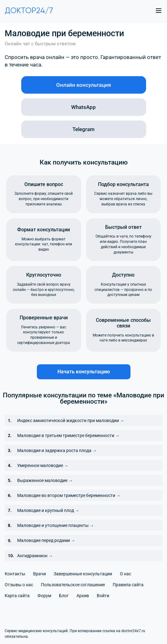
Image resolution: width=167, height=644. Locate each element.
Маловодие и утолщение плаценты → (56, 525)
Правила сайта (128, 585)
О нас (125, 574)
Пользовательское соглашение (73, 585)
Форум (44, 596)
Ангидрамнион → (35, 556)
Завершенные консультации (83, 574)
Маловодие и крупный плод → (48, 510)
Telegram (83, 129)
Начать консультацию (84, 372)
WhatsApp (83, 107)
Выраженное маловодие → (45, 480)
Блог (64, 596)
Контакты (15, 574)
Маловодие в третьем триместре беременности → (68, 435)
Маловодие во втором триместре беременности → (69, 495)
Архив (83, 596)
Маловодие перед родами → (46, 540)
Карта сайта (17, 596)
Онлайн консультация (83, 85)
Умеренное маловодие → (43, 465)
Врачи (39, 574)
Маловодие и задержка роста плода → (57, 450)
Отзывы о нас (19, 585)
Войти (103, 596)
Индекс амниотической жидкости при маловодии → (71, 420)
